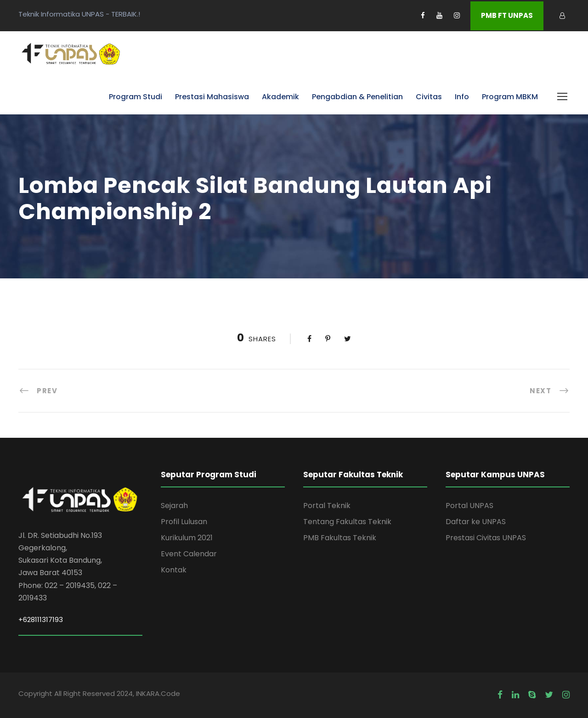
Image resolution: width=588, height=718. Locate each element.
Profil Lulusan (184, 522)
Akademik (280, 97)
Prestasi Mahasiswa (212, 97)
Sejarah (174, 506)
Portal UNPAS (469, 506)
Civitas (429, 97)
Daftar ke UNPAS (476, 522)
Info (462, 97)
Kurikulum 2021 (187, 538)
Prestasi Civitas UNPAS (486, 538)
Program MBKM (510, 97)
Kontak (174, 570)
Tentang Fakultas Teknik (347, 522)
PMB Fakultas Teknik (340, 538)
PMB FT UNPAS (507, 15)
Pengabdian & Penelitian (357, 97)
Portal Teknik (327, 506)
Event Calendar (189, 554)
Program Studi (136, 97)
